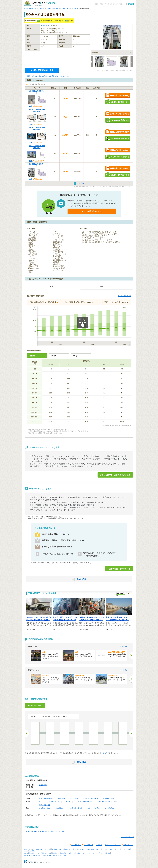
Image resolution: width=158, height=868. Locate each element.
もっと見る (124, 647)
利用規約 (99, 845)
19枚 (31, 124)
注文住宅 (27, 853)
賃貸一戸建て (75, 849)
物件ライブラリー (82, 853)
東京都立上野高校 (76, 808)
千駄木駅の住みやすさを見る (119, 569)
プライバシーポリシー (113, 845)
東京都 (69, 9)
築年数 (54, 356)
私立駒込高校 (109, 808)
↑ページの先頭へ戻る (128, 837)
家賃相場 (83, 849)
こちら (105, 753)
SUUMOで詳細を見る (118, 102)
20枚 (31, 106)
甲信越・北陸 (40, 855)
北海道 (26, 855)
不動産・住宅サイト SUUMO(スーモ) (35, 849)
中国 (58, 855)
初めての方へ (76, 845)
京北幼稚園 (74, 798)
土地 (129, 849)
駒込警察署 (43, 785)
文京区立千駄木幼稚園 (91, 798)
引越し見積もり (63, 853)
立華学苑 (67, 802)
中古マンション (104, 849)
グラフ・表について (124, 296)
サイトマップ (88, 845)
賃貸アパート (66, 849)
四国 (54, 855)
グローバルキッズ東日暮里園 (107, 802)
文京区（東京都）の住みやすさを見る (115, 475)
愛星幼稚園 (62, 798)
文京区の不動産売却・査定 (42, 70)
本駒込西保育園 (44, 805)
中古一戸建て (123, 849)
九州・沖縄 (63, 855)
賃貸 (66, 21)
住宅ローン (72, 853)
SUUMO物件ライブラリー (56, 9)
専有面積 (32, 356)
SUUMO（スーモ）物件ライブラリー (40, 3)
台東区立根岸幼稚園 (46, 798)
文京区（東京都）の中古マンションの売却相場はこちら (45, 831)
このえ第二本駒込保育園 (83, 802)
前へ (27, 733)
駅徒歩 (76, 356)
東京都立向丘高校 (45, 808)
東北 (30, 855)
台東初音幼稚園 (109, 798)
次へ (131, 733)
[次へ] (131, 655)
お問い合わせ (128, 845)
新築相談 (55, 853)
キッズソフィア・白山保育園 (49, 802)
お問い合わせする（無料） (118, 96)
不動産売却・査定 (46, 853)
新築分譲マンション (93, 849)
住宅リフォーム (35, 853)
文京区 (76, 9)
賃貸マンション (57, 849)
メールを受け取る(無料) (92, 211)
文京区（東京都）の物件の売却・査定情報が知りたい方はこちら (48, 76)
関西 (50, 855)
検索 (132, 4)
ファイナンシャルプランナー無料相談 (99, 853)
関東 (34, 855)
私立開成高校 (61, 808)
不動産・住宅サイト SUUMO (34, 9)
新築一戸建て (114, 849)
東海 (47, 855)
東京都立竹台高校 (94, 808)
